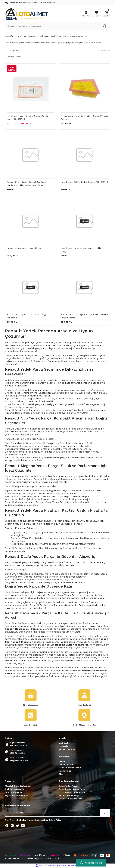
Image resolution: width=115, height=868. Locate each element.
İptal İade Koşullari (14, 793)
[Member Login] (86, 14)
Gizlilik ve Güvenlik (14, 789)
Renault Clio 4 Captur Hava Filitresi (24, 248)
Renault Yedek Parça (69, 796)
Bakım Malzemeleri (80, 36)
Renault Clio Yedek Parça (71, 799)
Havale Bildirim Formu (70, 768)
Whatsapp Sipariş (91, 863)
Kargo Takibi (65, 771)
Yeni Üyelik (64, 743)
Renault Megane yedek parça (63, 355)
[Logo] (27, 14)
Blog (61, 774)
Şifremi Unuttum (67, 750)
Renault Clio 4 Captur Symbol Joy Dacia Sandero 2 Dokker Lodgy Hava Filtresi (26, 184)
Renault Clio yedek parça (30, 355)
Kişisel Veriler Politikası (17, 796)
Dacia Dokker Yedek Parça (72, 789)
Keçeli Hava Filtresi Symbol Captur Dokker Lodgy (82, 250)
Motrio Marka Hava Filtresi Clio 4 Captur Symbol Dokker (84, 118)
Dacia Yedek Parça (68, 786)
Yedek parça (12, 521)
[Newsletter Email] (57, 813)
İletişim (62, 762)
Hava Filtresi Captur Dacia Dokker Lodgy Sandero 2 (27, 316)
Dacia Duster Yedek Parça (72, 793)
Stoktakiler (14, 51)
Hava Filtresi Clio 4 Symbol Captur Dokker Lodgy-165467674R (27, 118)
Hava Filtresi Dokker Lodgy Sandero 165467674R (84, 182)
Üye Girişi (64, 747)
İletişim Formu (66, 765)
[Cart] (106, 14)
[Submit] (105, 813)
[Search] (57, 26)
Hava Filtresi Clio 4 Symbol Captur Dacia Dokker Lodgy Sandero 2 (84, 316)
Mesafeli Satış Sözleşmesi (18, 786)
